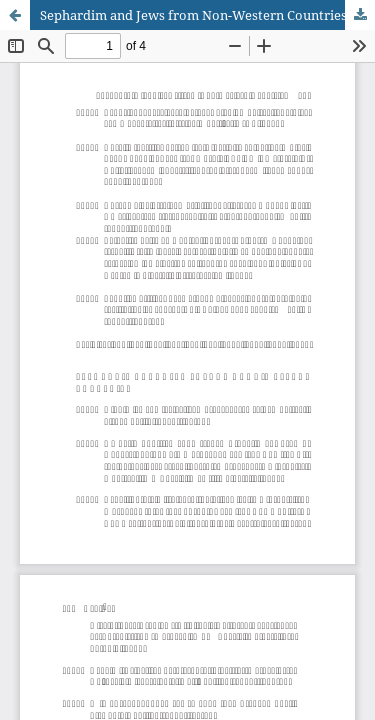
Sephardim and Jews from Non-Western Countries (193, 15)
